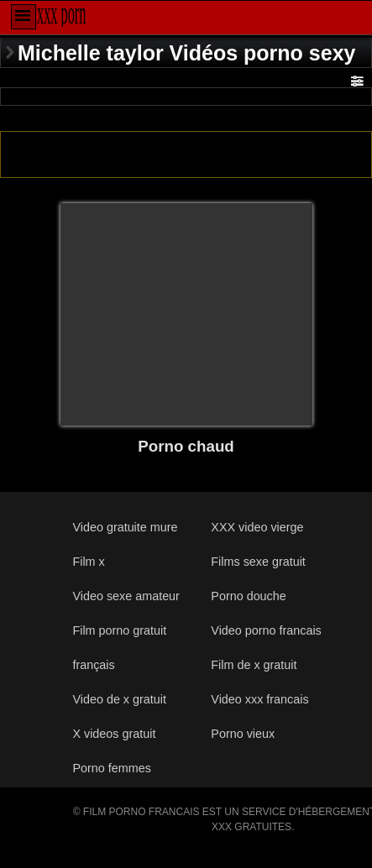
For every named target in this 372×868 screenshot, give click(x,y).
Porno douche (248, 596)
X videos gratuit (114, 734)
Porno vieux (243, 734)
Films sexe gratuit (258, 562)
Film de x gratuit (254, 665)
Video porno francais (266, 630)
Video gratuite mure (125, 527)
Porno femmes (111, 768)
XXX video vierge (257, 527)
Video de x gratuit (119, 699)
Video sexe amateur (126, 596)
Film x (88, 562)
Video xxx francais (259, 699)
